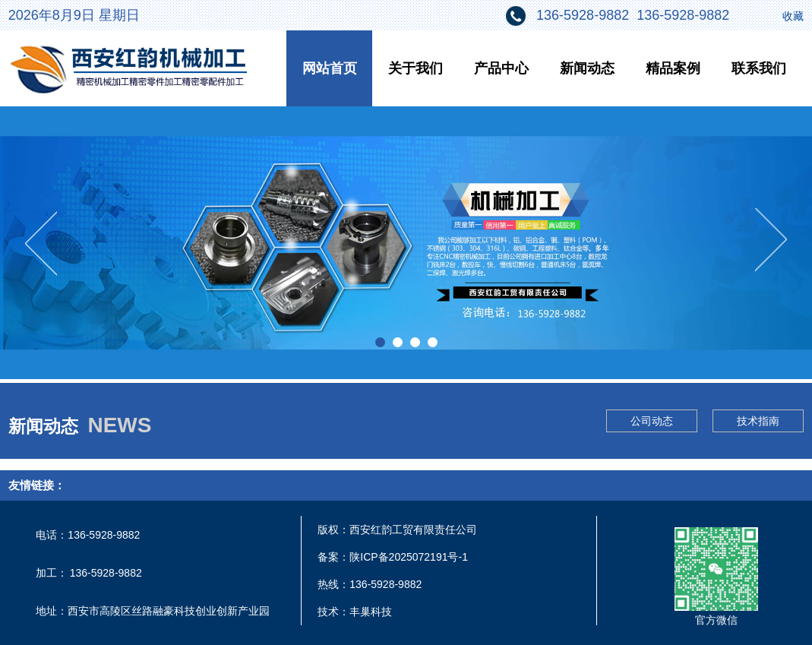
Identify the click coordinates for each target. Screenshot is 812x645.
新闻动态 (587, 68)
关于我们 (415, 68)
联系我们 (759, 68)
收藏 (793, 16)
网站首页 (330, 68)
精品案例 (673, 68)
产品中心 (501, 68)
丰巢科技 (371, 612)
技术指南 (758, 421)
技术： (333, 612)
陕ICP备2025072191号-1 (409, 557)
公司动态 (652, 421)
